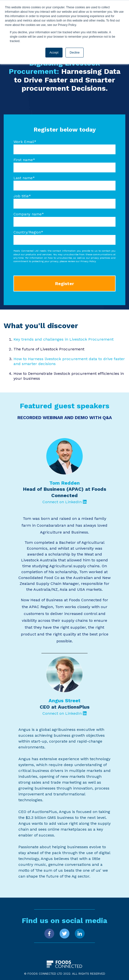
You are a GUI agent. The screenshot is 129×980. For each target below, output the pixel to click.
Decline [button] (75, 53)
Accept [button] (54, 53)
